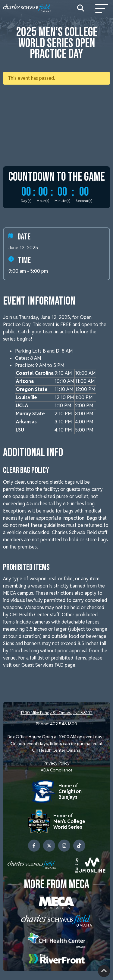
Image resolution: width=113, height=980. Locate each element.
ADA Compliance (57, 770)
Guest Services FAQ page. (49, 665)
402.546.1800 (64, 724)
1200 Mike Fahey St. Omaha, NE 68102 (56, 713)
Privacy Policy (57, 763)
